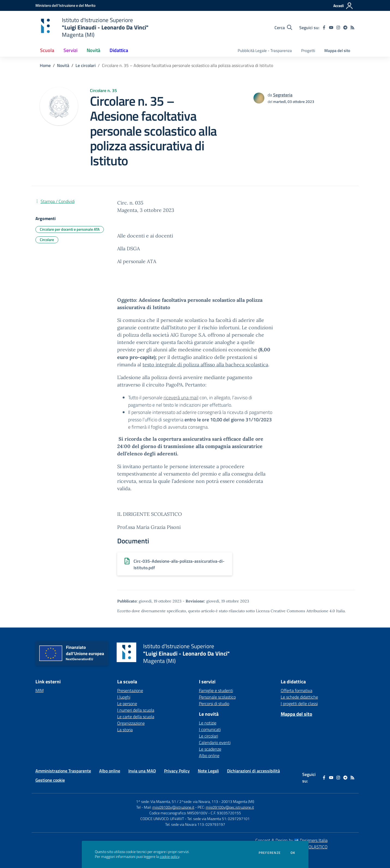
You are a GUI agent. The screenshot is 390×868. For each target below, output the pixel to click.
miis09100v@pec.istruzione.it (230, 807)
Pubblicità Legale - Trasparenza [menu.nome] (265, 51)
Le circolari (86, 65)
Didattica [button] (119, 50)
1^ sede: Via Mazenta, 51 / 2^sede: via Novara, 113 (177, 801)
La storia (125, 730)
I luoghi (124, 697)
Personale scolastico (217, 697)
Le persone (127, 703)
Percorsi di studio (214, 703)
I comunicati (210, 729)
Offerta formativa (297, 690)
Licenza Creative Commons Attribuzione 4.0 (295, 611)
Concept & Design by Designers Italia (291, 840)
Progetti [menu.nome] (308, 51)
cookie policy (170, 857)
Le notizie (208, 723)
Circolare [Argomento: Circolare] (47, 240)
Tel (139, 807)
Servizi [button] (70, 50)
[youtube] (331, 28)
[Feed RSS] (352, 28)
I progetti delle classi (299, 703)
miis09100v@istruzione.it (173, 807)
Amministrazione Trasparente (63, 771)
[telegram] (345, 28)
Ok (293, 853)
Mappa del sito (337, 51)
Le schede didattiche (299, 697)
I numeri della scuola (136, 710)
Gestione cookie (50, 780)
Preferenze (270, 853)
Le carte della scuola (136, 717)
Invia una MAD (142, 771)
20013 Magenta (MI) (238, 801)
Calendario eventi (215, 742)
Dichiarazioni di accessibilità (253, 771)
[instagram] (338, 28)
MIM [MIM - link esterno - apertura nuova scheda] (40, 690)
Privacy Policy (177, 771)
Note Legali (208, 771)
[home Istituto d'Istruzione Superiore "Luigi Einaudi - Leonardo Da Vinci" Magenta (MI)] (92, 27)
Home (45, 65)
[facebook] (324, 28)
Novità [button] (93, 50)
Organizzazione (131, 723)
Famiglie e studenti (216, 690)
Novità (63, 65)
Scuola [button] (47, 50)
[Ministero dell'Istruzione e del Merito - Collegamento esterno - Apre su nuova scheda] (65, 5)
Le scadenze (210, 749)
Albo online (209, 756)
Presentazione (130, 690)
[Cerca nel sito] (283, 28)
